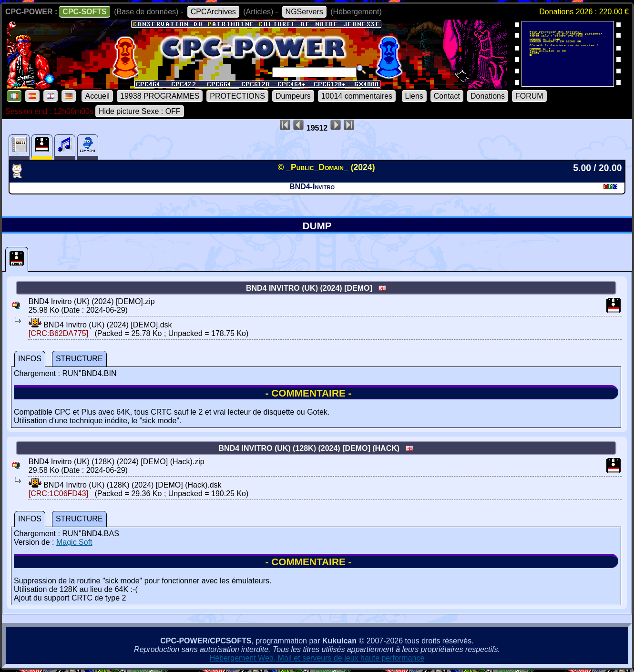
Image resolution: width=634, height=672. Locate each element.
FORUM (529, 96)
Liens (414, 96)
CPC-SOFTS (84, 12)
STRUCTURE (79, 359)
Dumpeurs (293, 96)
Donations (488, 96)
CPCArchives (213, 12)
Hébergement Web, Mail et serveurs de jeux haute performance (317, 658)
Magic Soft (74, 542)
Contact (447, 96)
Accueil (97, 96)
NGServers (304, 12)
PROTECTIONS (237, 96)
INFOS (30, 359)
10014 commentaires (357, 96)
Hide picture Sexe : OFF (140, 111)
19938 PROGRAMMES (160, 96)
